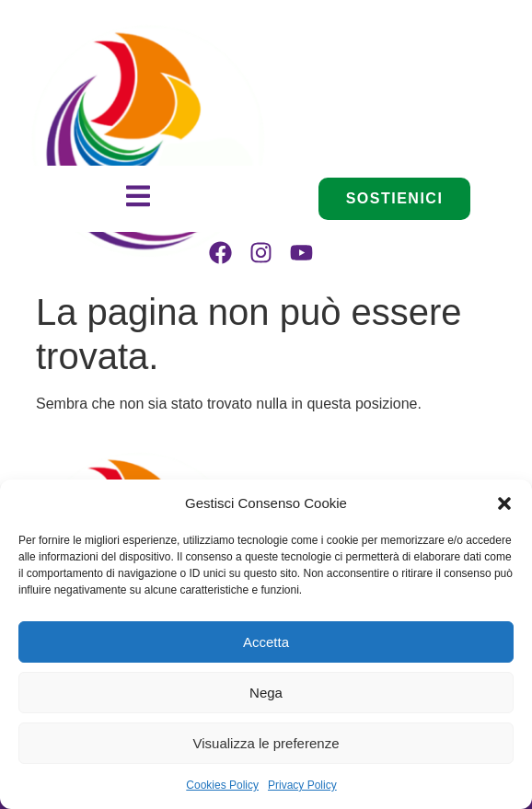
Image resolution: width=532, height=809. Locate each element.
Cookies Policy (222, 785)
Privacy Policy (302, 785)
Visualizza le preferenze (266, 743)
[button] (504, 503)
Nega (266, 693)
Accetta (266, 642)
